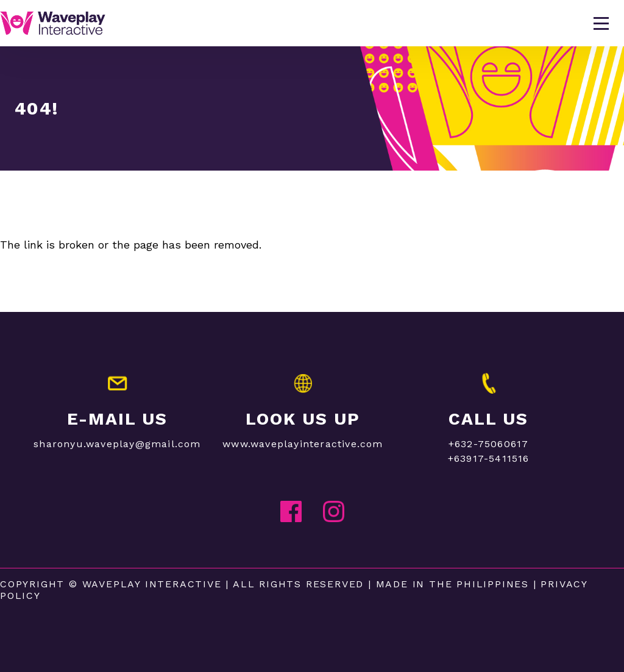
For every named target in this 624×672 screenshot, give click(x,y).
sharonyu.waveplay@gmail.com (117, 444)
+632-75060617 (489, 444)
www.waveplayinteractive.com (303, 444)
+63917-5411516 (489, 458)
